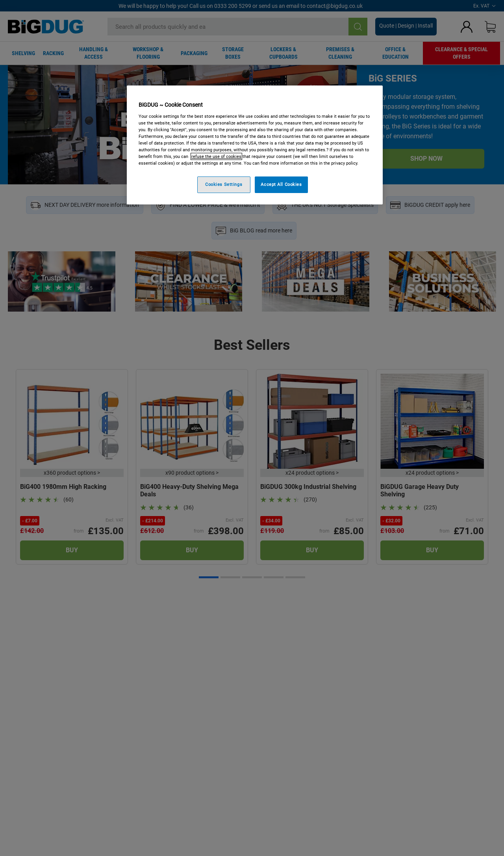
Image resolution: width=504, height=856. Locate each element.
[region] (255, 145)
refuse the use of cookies (216, 156)
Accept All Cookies (281, 184)
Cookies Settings (224, 184)
